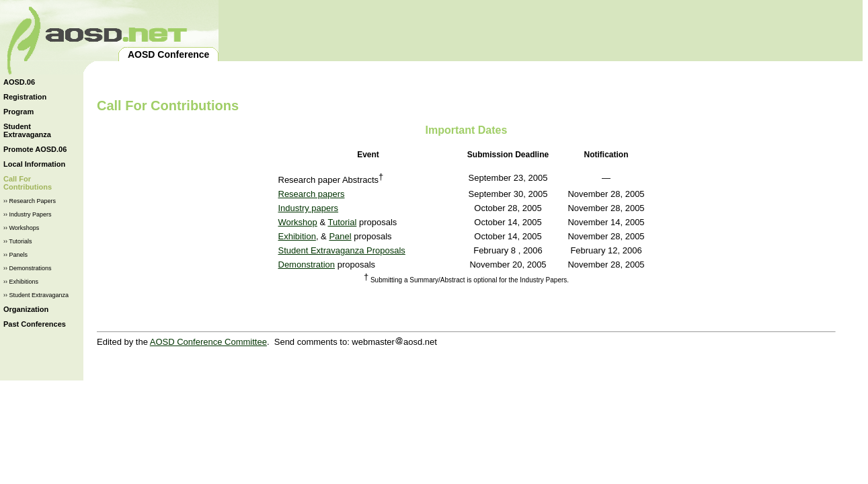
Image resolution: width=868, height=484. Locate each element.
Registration (25, 97)
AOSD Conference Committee (208, 342)
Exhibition (297, 236)
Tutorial (342, 222)
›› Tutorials (18, 241)
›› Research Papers (30, 201)
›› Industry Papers (28, 214)
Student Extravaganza (27, 130)
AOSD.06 (19, 82)
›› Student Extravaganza (36, 295)
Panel (340, 236)
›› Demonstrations (28, 268)
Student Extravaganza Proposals (342, 250)
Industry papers (309, 208)
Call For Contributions (28, 183)
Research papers (312, 194)
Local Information (34, 164)
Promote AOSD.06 (35, 149)
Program (18, 112)
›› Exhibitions (21, 282)
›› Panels (15, 255)
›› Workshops (21, 228)
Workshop (298, 222)
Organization (26, 309)
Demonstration (307, 265)
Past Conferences (35, 324)
